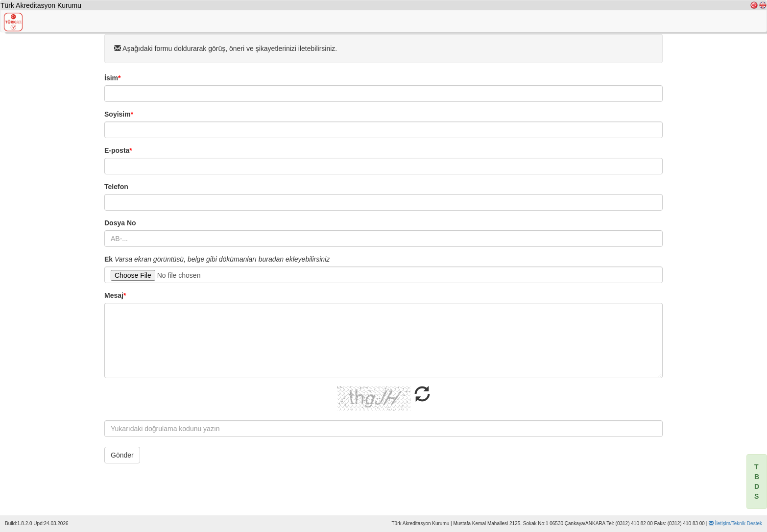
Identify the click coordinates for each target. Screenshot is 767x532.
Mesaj (115, 295)
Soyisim (119, 114)
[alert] (757, 482)
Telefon (116, 187)
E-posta (118, 150)
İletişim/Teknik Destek (735, 523)
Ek (108, 259)
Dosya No (120, 223)
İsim (112, 78)
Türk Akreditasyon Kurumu (41, 5)
